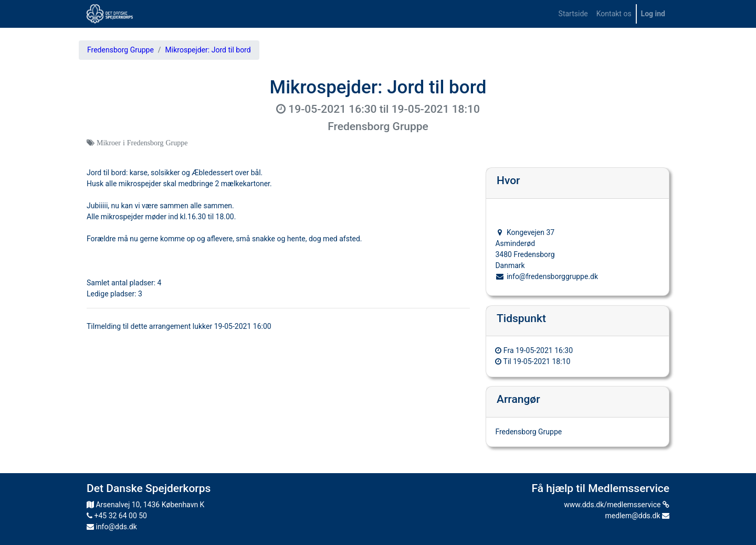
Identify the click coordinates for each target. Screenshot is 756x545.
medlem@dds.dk (637, 516)
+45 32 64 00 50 (117, 516)
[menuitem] (573, 14)
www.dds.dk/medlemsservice (617, 505)
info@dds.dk (112, 527)
